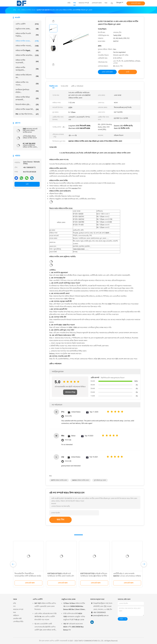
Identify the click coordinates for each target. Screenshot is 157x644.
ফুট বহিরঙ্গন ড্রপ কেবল (100, 480)
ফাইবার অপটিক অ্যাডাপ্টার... (27, 55)
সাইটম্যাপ (16, 615)
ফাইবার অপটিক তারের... (27, 41)
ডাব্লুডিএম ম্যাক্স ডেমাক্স (68, 599)
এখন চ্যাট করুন (136, 3)
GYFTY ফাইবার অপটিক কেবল (59, 480)
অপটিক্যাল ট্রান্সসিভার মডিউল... (27, 91)
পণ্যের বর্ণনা (64, 86)
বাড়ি (15, 603)
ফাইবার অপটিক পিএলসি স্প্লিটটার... (27, 35)
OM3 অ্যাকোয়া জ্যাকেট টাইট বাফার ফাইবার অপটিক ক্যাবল (30, 130)
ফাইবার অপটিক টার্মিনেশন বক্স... (27, 76)
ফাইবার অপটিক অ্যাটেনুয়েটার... (27, 69)
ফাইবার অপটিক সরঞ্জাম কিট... (27, 109)
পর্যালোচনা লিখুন (70, 392)
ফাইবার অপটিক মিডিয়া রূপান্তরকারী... (27, 98)
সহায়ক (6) (68, 440)
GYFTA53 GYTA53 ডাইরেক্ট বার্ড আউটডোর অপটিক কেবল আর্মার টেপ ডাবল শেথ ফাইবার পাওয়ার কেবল (61, 576)
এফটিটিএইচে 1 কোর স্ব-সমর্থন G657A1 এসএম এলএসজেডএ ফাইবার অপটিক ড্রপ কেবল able (127, 576)
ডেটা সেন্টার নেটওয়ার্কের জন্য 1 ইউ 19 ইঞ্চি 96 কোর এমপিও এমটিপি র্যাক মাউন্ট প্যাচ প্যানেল (45, 617)
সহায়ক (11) (68, 416)
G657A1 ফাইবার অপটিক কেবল (81, 480)
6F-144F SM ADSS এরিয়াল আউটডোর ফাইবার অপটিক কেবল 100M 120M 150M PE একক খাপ (30, 145)
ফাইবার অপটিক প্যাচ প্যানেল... (27, 84)
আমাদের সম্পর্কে (18, 609)
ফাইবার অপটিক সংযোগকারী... (27, 61)
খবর (14, 612)
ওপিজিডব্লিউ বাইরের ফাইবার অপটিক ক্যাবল (30, 137)
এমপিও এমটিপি (27, 24)
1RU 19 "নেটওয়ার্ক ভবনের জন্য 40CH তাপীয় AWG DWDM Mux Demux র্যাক (73, 627)
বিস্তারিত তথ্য (53, 86)
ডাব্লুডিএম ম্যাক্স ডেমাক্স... (27, 29)
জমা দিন (60, 520)
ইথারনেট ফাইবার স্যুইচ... (27, 105)
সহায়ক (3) (68, 461)
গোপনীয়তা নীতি (18, 622)
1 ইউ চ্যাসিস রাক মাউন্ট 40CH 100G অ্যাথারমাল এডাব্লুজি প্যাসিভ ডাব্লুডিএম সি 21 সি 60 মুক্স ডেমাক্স (74, 617)
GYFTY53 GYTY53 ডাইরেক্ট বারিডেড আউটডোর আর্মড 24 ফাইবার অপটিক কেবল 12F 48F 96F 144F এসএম (94, 576)
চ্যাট (27, 184)
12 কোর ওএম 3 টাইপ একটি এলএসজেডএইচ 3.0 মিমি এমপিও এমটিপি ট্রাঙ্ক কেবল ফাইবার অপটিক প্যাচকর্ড (45, 627)
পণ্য (14, 606)
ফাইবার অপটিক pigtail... (27, 51)
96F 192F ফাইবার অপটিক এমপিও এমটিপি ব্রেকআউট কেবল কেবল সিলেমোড (45, 606)
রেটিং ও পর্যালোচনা (77, 86)
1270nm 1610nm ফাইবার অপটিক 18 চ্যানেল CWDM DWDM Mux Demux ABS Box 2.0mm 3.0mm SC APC (74, 607)
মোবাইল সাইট (17, 619)
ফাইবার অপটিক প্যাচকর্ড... (27, 46)
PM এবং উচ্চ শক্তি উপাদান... (27, 114)
